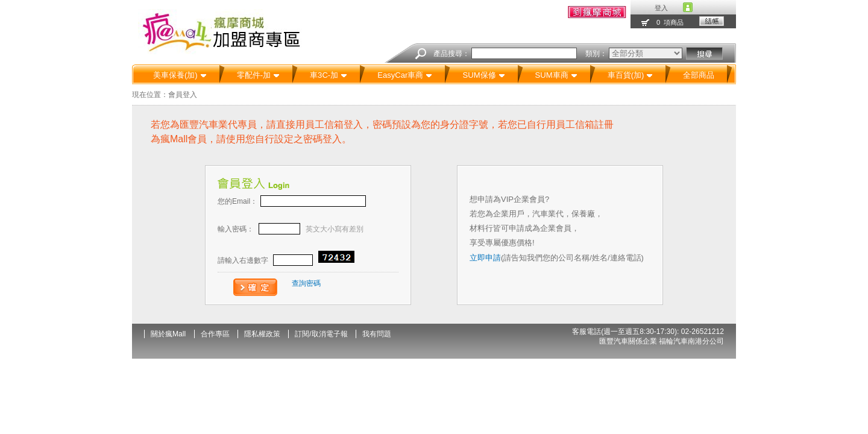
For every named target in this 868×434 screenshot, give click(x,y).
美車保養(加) (180, 75)
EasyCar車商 (405, 75)
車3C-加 (329, 75)
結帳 (712, 21)
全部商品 (699, 75)
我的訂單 (597, 12)
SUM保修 (483, 75)
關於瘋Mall (168, 334)
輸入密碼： (291, 229)
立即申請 (485, 258)
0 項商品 (670, 22)
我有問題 (377, 334)
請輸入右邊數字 (286, 260)
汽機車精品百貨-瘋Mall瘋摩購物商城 (228, 32)
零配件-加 (258, 75)
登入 (661, 8)
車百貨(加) (631, 75)
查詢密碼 (306, 283)
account (688, 7)
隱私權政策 (262, 334)
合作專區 (215, 334)
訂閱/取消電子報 (321, 334)
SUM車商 (556, 75)
